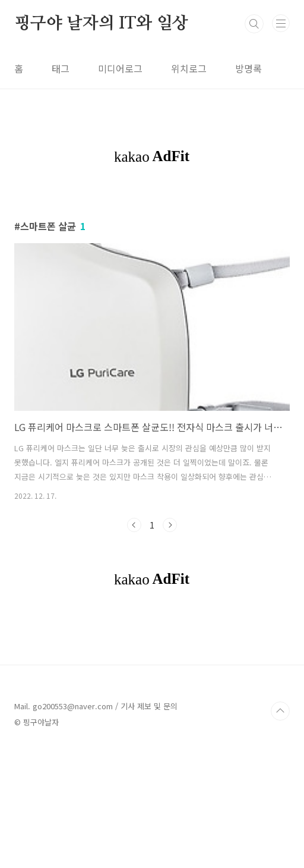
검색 (254, 24)
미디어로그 (120, 68)
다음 (170, 525)
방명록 (248, 68)
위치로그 (189, 68)
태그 (61, 68)
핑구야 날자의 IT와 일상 (101, 24)
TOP (280, 711)
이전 (134, 525)
